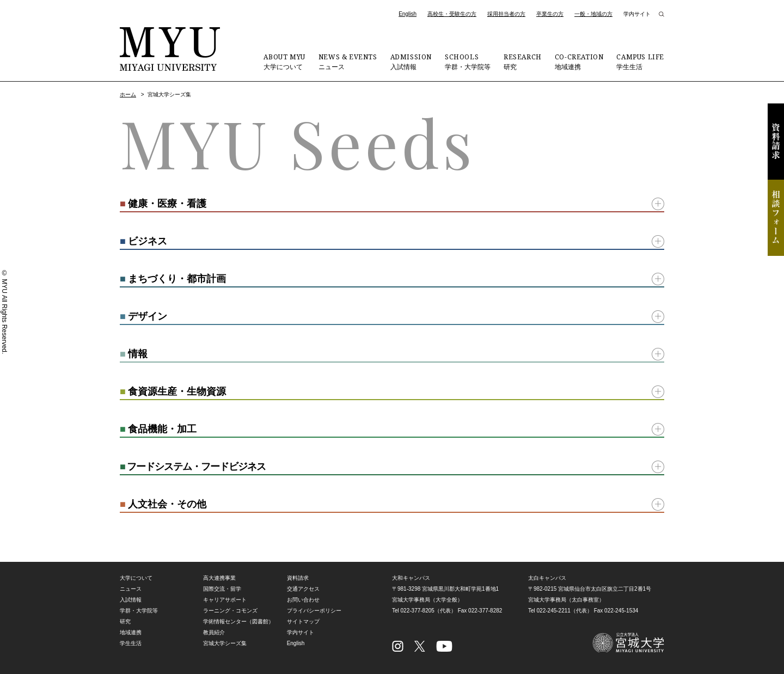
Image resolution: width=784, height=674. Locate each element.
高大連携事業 (219, 578)
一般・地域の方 (593, 14)
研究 (523, 62)
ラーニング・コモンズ (230, 611)
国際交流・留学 (222, 589)
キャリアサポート (225, 600)
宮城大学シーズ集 (225, 643)
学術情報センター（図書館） (238, 621)
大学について (284, 62)
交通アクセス (303, 589)
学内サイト (637, 14)
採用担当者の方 (506, 14)
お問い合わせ (303, 600)
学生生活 (640, 62)
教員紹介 (214, 632)
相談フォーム (776, 218)
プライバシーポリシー (314, 611)
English (408, 14)
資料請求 (776, 142)
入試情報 (411, 62)
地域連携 (579, 62)
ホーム (128, 94)
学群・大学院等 (468, 62)
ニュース (348, 62)
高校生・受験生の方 (452, 14)
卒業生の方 (550, 14)
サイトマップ (303, 621)
